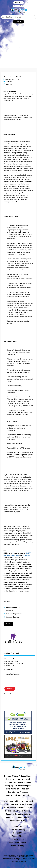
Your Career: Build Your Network (18, 808)
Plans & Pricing (18, 846)
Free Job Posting (18, 830)
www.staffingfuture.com (12, 674)
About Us (18, 826)
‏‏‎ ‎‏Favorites (18, 6)
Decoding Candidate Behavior (18, 817)
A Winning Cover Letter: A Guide (18, 804)
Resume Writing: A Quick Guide (18, 776)
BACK (8, 624)
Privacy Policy (18, 839)
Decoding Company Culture (18, 814)
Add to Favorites (10, 694)
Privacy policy (22, 862)
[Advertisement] (18, 45)
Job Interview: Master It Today (18, 782)
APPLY (10, 689)
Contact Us (18, 833)
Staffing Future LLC (12, 653)
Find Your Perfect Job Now (18, 789)
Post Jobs (18, 3)
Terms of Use (18, 836)
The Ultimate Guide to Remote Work (18, 801)
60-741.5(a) (26, 555)
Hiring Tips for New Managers (18, 786)
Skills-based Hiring (18, 820)
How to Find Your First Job (18, 795)
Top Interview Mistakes (18, 792)
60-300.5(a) (15, 555)
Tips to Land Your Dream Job (18, 779)
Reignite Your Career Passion (18, 811)
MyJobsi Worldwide (18, 842)
